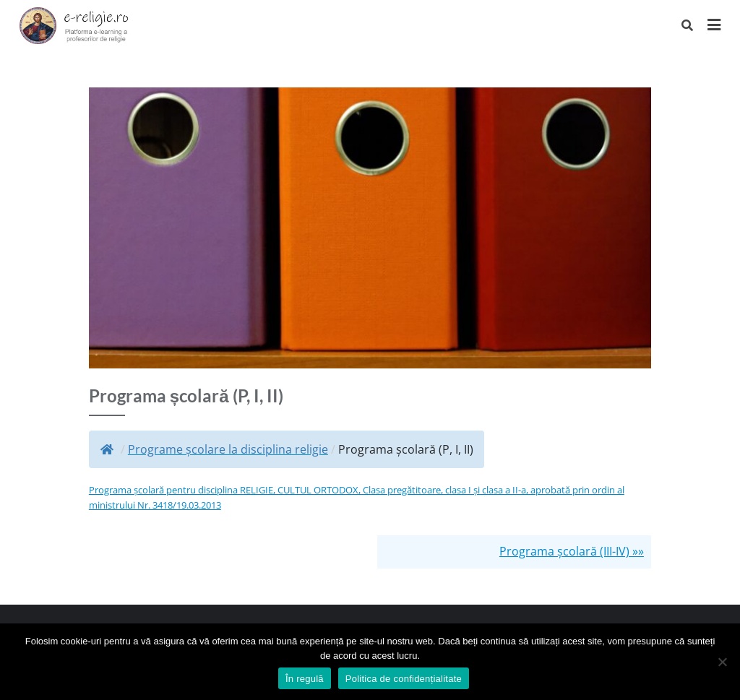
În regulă (305, 679)
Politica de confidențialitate (404, 679)
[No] (722, 662)
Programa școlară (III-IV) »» (572, 551)
